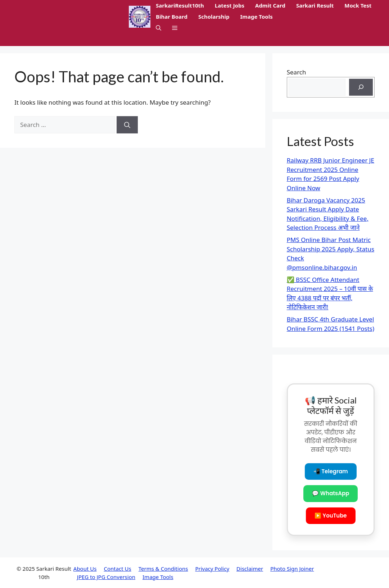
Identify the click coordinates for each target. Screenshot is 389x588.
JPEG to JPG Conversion (106, 577)
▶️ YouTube (331, 516)
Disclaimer (250, 569)
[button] (159, 28)
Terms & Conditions (163, 569)
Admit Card (270, 5)
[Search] (127, 125)
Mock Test (358, 5)
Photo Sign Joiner (292, 569)
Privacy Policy (212, 569)
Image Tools (257, 17)
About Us (85, 569)
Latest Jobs (230, 5)
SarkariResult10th (180, 5)
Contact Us (117, 569)
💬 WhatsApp (331, 493)
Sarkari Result (315, 5)
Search (297, 72)
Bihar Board (172, 17)
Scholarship (214, 17)
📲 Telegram (331, 471)
